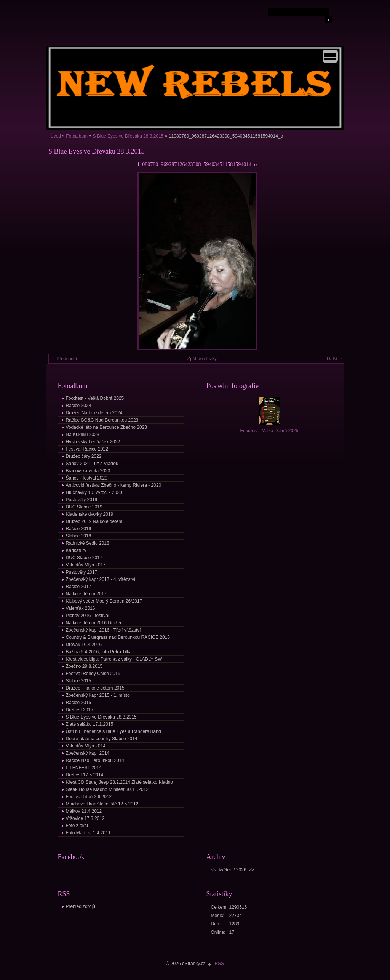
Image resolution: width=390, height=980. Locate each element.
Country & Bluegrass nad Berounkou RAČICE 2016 (118, 637)
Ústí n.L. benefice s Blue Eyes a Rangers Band (113, 731)
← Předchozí (64, 359)
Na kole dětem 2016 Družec (94, 623)
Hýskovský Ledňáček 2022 (93, 442)
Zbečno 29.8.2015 (84, 666)
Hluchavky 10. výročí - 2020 (94, 492)
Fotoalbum (77, 136)
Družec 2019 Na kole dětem (94, 521)
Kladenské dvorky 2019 (90, 514)
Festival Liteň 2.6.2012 (89, 797)
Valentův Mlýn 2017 (86, 565)
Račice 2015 (79, 703)
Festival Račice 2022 (87, 449)
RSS (220, 964)
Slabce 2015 (79, 681)
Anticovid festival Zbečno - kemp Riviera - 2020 (114, 485)
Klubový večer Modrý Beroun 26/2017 (104, 601)
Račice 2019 (79, 529)
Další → (335, 359)
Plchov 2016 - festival (88, 616)
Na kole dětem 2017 (86, 594)
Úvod (56, 136)
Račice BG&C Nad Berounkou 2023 (102, 420)
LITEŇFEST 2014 (84, 768)
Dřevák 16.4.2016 (84, 645)
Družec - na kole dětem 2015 (95, 688)
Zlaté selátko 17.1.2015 (90, 724)
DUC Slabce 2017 (84, 558)
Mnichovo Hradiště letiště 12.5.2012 (102, 804)
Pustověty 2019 (82, 500)
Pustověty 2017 (82, 572)
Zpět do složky (202, 359)
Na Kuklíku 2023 (83, 435)
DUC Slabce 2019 (84, 507)
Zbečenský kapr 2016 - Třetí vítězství (103, 630)
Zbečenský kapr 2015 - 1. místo (98, 695)
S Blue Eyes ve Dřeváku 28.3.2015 (128, 136)
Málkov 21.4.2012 (84, 811)
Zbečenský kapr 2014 (88, 753)
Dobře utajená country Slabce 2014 (102, 739)
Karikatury (76, 550)
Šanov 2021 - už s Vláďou (92, 464)
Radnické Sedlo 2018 (88, 543)
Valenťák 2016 (81, 608)
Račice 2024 (79, 406)
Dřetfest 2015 (80, 710)
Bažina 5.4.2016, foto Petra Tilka (99, 652)
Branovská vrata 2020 (88, 471)
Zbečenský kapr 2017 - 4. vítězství (101, 579)
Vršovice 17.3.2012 (85, 818)
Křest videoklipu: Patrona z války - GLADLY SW (114, 659)
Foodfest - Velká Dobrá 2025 (95, 398)
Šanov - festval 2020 (87, 478)
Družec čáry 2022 (84, 456)
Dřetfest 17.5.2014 (85, 775)
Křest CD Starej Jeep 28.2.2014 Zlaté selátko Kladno (120, 782)
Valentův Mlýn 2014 (86, 746)
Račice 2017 (79, 587)
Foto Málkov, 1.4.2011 (88, 833)
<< (214, 870)
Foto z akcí (77, 826)
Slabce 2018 (79, 536)
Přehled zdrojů (81, 906)
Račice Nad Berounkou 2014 (95, 760)
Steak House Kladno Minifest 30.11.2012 (107, 789)
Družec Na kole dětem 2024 (94, 413)
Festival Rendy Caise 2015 (93, 674)
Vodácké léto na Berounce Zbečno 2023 (107, 427)
